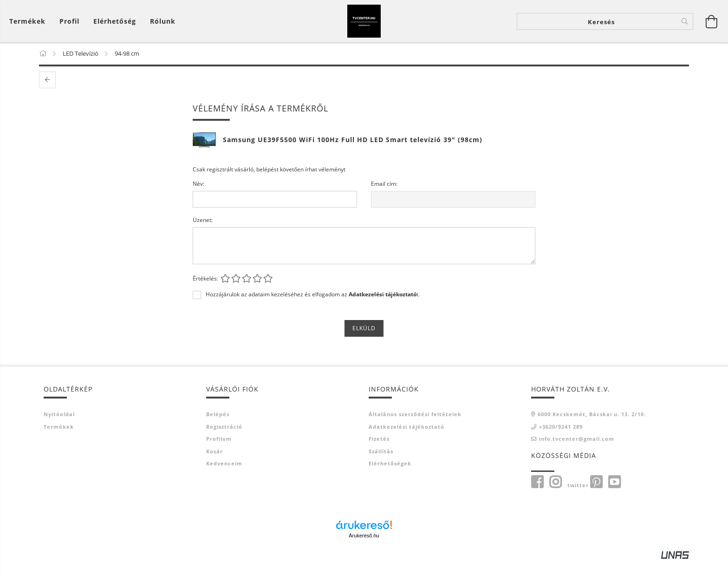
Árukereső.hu (364, 549)
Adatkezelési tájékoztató (406, 440)
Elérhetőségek (390, 477)
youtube (614, 495)
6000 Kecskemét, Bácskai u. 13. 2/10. (592, 428)
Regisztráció (224, 440)
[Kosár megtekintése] (30, 28)
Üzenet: (203, 233)
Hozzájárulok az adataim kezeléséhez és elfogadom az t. (313, 308)
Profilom (219, 452)
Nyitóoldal (59, 428)
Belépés (218, 428)
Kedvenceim (224, 477)
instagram (555, 495)
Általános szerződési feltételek (415, 428)
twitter (578, 498)
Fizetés (379, 452)
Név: (198, 197)
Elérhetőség (115, 28)
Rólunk (163, 28)
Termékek (59, 440)
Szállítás (381, 464)
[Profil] (69, 28)
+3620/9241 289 (561, 440)
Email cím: (384, 197)
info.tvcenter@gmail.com (577, 452)
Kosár (214, 464)
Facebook (537, 495)
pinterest (596, 495)
